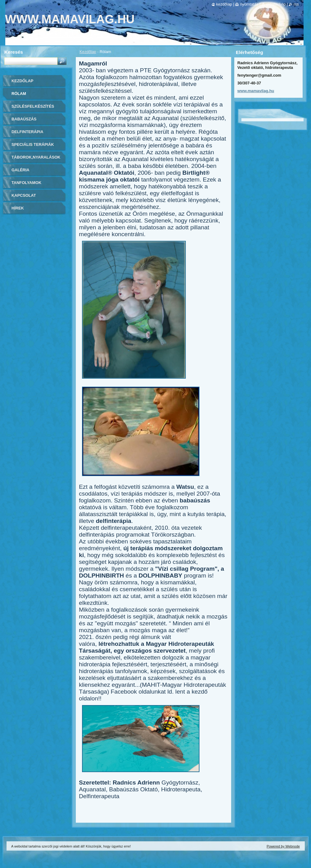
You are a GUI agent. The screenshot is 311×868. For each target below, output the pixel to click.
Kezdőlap (88, 52)
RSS (296, 4)
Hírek (18, 208)
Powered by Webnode (283, 846)
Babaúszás (24, 119)
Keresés (14, 52)
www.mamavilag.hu (256, 91)
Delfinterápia (27, 132)
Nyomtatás (249, 4)
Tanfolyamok (26, 183)
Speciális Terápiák (33, 144)
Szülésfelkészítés (33, 106)
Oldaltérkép (276, 4)
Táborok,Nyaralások (36, 157)
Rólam (19, 94)
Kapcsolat (24, 195)
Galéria (21, 170)
